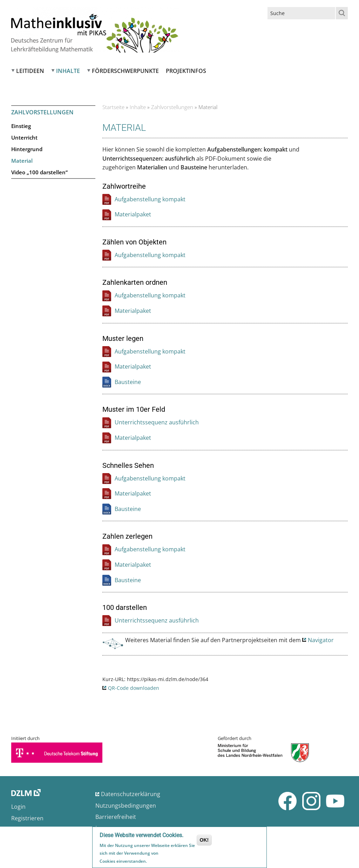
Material (22, 161)
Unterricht (24, 137)
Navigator (321, 640)
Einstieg (21, 126)
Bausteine (128, 382)
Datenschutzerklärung (131, 794)
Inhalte (68, 71)
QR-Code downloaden (134, 688)
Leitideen (30, 71)
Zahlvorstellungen (172, 107)
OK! (204, 841)
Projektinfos (186, 71)
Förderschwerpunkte (125, 71)
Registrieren (27, 818)
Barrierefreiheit (116, 817)
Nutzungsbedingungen (126, 806)
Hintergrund (27, 149)
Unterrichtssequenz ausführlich (157, 422)
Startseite (113, 107)
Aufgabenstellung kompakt (150, 199)
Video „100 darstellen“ (39, 172)
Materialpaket (133, 214)
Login (18, 807)
